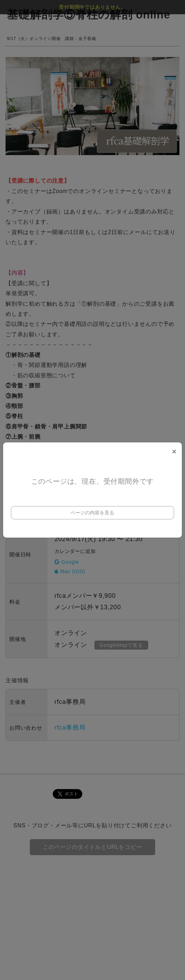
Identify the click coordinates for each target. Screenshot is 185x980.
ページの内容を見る (92, 513)
